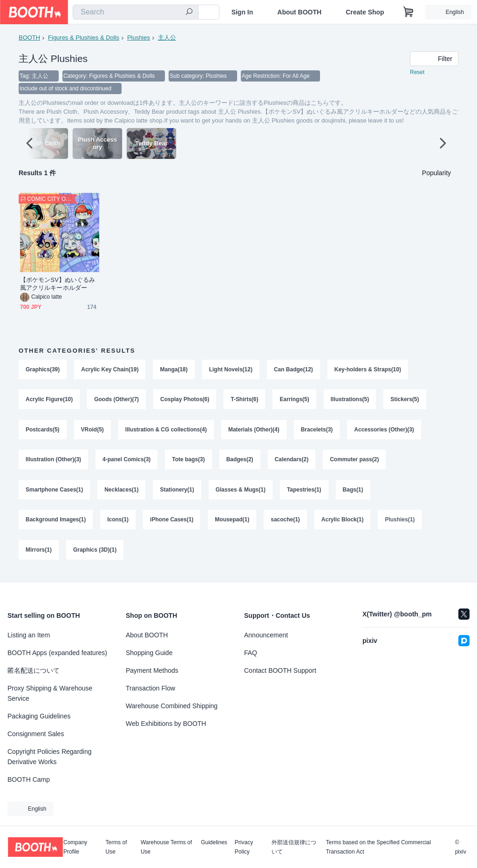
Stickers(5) (405, 401)
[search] (189, 13)
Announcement (266, 635)
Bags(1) (353, 493)
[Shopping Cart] (409, 12)
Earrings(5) (295, 401)
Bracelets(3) (317, 432)
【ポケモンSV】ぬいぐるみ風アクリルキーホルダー (58, 285)
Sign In (242, 12)
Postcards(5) (43, 432)
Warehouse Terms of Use (166, 847)
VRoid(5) (92, 432)
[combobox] (136, 12)
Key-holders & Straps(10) (368, 370)
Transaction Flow (150, 688)
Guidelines (214, 843)
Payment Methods (152, 670)
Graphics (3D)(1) (95, 555)
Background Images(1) (56, 524)
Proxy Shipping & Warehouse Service (50, 693)
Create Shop (365, 12)
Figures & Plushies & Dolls (84, 38)
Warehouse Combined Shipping (172, 706)
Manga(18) (174, 370)
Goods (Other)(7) (116, 401)
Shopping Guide (149, 653)
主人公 (167, 38)
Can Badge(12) (293, 370)
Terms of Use (116, 847)
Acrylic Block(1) (343, 524)
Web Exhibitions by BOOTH (166, 724)
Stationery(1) (177, 493)
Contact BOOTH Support (280, 670)
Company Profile (75, 847)
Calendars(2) (292, 463)
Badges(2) (240, 463)
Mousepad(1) (232, 524)
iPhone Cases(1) (172, 524)
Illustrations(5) (350, 401)
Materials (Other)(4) (254, 432)
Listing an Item (29, 635)
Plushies (139, 38)
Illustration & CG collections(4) (166, 432)
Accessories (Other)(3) (385, 432)
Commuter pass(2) (355, 463)
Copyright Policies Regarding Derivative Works (50, 757)
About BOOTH (299, 12)
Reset (417, 73)
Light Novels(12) (231, 370)
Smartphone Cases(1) (54, 493)
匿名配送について (34, 670)
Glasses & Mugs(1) (241, 493)
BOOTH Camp (29, 779)
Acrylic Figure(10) (49, 401)
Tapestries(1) (305, 493)
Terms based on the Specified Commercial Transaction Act (378, 847)
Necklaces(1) (121, 493)
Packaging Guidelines (39, 716)
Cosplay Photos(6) (185, 401)
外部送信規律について (294, 847)
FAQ (251, 653)
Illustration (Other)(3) (53, 463)
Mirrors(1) (39, 555)
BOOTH (29, 38)
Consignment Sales (36, 734)
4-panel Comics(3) (126, 463)
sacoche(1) (286, 524)
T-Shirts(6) (245, 401)
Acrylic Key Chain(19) (110, 370)
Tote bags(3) (189, 463)
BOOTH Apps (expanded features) (57, 653)
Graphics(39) (43, 370)
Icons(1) (118, 524)
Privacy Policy (244, 847)
